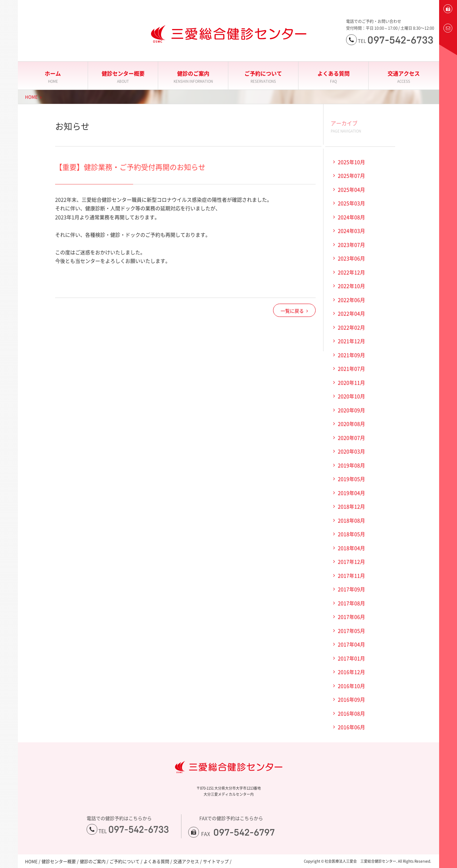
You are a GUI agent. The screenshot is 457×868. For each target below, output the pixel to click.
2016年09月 (351, 699)
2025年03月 (351, 203)
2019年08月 (351, 465)
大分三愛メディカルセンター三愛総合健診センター (229, 34)
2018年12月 (351, 506)
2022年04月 (351, 313)
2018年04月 (351, 548)
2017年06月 (351, 617)
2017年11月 (351, 575)
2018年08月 (351, 520)
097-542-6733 (139, 829)
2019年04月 (351, 493)
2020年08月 (351, 424)
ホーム (53, 77)
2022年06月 (351, 300)
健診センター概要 (123, 77)
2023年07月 (351, 245)
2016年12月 (351, 672)
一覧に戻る (292, 311)
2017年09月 (351, 589)
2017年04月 (351, 644)
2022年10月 (351, 286)
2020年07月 (351, 438)
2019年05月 (351, 479)
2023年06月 (351, 258)
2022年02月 (351, 327)
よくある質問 (333, 77)
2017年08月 (351, 603)
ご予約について (263, 77)
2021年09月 (351, 355)
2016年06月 (351, 727)
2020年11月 (351, 382)
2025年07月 (351, 175)
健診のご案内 (193, 77)
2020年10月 (351, 396)
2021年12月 (351, 341)
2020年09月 (351, 410)
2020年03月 (351, 451)
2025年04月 (351, 189)
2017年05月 (351, 631)
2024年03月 (351, 231)
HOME (31, 97)
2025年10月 (351, 162)
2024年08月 (351, 217)
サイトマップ (216, 862)
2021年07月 (351, 368)
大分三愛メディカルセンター (9, 94)
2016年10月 (351, 686)
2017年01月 (351, 658)
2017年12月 (351, 561)
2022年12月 (351, 272)
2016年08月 (351, 713)
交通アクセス (404, 77)
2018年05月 (351, 534)
